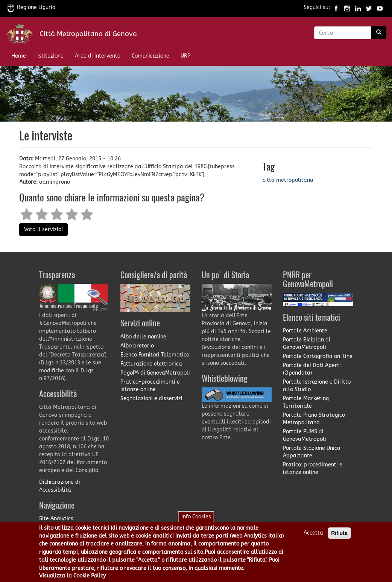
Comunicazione (150, 56)
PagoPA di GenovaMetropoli (155, 373)
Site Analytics (56, 519)
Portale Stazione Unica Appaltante (312, 452)
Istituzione (50, 56)
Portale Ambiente (305, 331)
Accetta (313, 538)
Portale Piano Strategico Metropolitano (314, 419)
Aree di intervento (98, 56)
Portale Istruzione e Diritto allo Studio (317, 386)
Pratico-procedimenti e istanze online (150, 386)
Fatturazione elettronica (151, 364)
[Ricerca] (379, 33)
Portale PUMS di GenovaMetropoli (305, 435)
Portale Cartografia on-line (318, 356)
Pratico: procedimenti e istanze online (313, 468)
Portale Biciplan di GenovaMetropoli (307, 344)
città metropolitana (288, 180)
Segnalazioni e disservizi (151, 398)
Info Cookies (196, 522)
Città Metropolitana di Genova (88, 34)
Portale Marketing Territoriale (306, 402)
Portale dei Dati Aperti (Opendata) (312, 369)
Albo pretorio (137, 346)
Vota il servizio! (43, 229)
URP (185, 56)
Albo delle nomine (143, 337)
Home (19, 56)
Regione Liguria (32, 7)
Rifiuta (339, 538)
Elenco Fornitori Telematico (155, 355)
